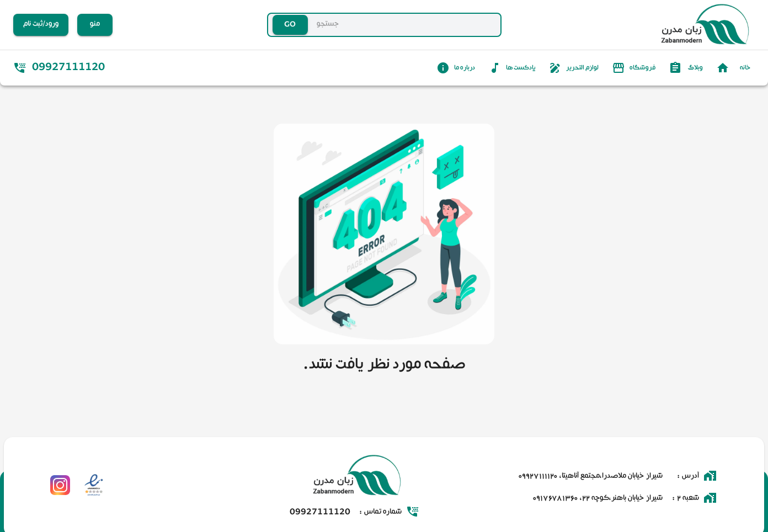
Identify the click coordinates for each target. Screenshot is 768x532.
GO (290, 25)
